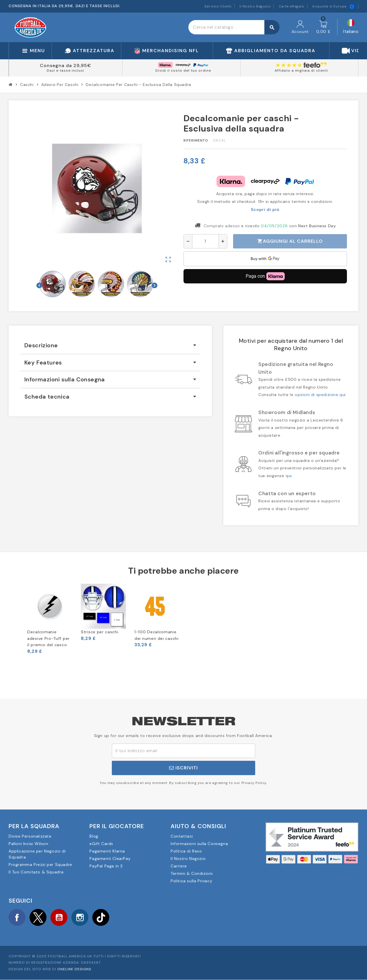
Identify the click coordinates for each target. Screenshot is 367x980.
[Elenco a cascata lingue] (351, 27)
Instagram (81, 918)
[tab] (110, 345)
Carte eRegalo (292, 6)
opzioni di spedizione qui (320, 395)
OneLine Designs (74, 970)
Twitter (39, 918)
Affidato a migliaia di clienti (301, 70)
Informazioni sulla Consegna (199, 844)
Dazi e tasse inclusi (66, 70)
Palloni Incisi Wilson (29, 844)
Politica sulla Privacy (191, 881)
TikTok (103, 918)
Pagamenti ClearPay (110, 859)
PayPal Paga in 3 (106, 866)
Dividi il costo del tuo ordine (183, 70)
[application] (265, 259)
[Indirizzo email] (183, 751)
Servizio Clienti (218, 6)
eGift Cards (101, 844)
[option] (50, 619)
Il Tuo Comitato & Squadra (36, 872)
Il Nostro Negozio (255, 6)
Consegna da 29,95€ (66, 65)
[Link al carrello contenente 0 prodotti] (323, 27)
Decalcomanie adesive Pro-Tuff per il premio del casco (48, 638)
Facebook (17, 918)
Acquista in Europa (334, 6)
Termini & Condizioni (192, 873)
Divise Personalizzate (30, 836)
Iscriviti (183, 768)
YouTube (60, 918)
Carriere (179, 866)
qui (289, 476)
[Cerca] (234, 27)
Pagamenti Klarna (107, 851)
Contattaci (182, 836)
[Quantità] (205, 241)
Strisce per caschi (100, 632)
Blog (94, 836)
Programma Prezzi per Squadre (40, 865)
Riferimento (196, 140)
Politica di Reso (186, 851)
